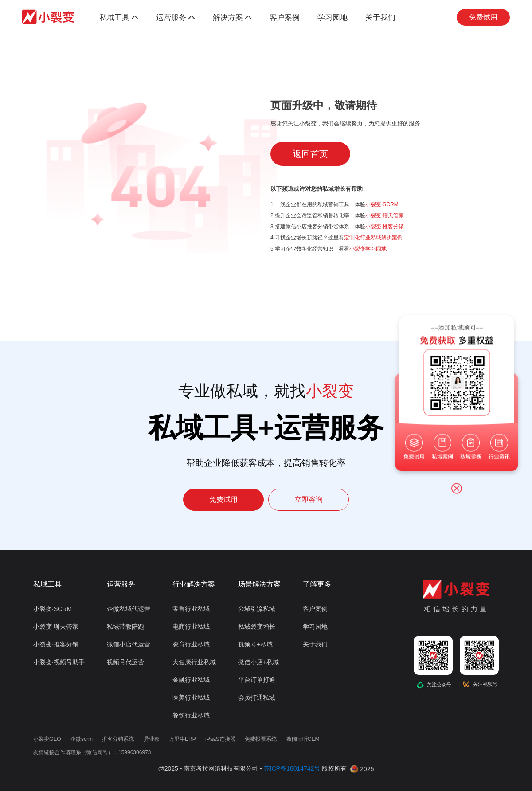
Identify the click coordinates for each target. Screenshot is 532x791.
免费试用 (483, 17)
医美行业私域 (191, 697)
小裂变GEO (47, 739)
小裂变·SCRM (382, 204)
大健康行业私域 (194, 662)
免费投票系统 (261, 739)
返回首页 (310, 154)
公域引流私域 (257, 609)
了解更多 (317, 584)
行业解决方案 (194, 584)
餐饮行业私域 (191, 715)
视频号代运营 (125, 662)
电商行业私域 (191, 627)
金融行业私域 (191, 680)
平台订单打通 (257, 680)
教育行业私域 (191, 644)
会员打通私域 (257, 697)
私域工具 (119, 18)
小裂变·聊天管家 (385, 215)
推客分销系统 (118, 739)
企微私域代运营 (129, 609)
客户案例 (285, 18)
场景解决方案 (259, 584)
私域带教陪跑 (125, 627)
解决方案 (232, 18)
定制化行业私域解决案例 (373, 238)
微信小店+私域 (258, 662)
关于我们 (380, 18)
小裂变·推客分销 (385, 227)
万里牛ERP (182, 739)
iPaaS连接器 (220, 739)
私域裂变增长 (257, 627)
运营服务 (176, 18)
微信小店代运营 (129, 644)
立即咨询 (309, 499)
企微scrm (82, 739)
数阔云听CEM (303, 739)
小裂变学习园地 (368, 249)
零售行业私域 (191, 609)
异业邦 (152, 739)
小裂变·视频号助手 (59, 662)
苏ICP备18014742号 (292, 768)
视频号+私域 (255, 644)
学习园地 (332, 18)
